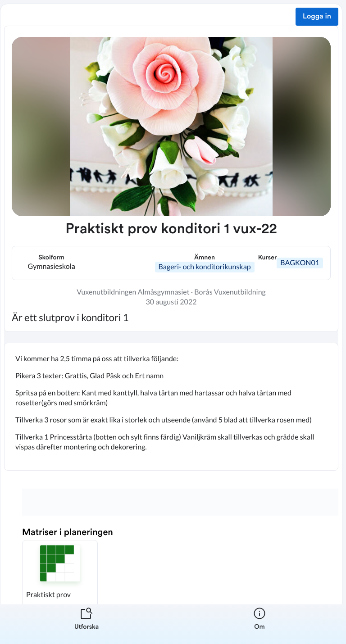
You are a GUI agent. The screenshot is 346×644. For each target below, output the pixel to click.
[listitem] (86, 624)
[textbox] (171, 407)
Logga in (317, 17)
